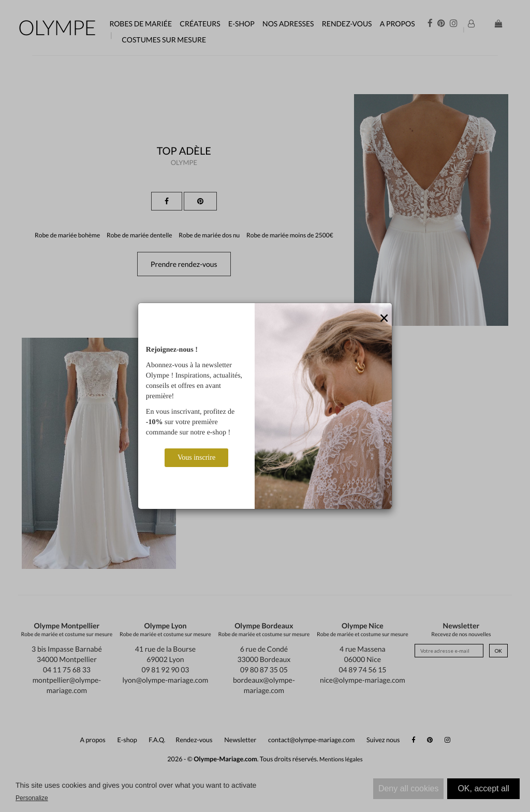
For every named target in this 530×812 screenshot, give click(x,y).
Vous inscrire (196, 457)
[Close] (384, 319)
